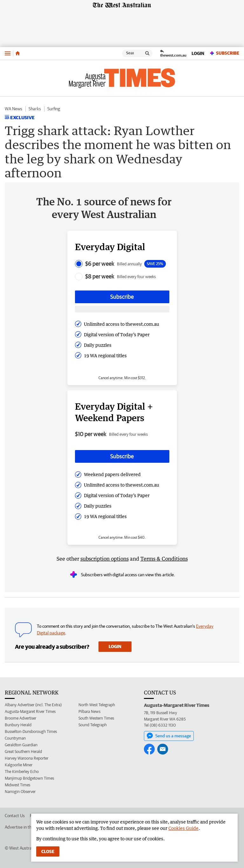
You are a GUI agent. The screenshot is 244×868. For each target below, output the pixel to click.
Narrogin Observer (20, 792)
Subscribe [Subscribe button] (122, 297)
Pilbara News (89, 711)
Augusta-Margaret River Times (30, 711)
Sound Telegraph (93, 725)
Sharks (35, 109)
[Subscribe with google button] (122, 309)
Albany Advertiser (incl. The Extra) (33, 705)
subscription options (105, 559)
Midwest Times (17, 785)
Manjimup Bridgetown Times (29, 778)
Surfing (54, 109)
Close (48, 851)
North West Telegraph (97, 705)
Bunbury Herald (18, 725)
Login (198, 53)
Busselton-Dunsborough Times (31, 731)
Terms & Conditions (164, 559)
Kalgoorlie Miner (19, 765)
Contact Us (15, 816)
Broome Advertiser (20, 718)
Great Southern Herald (23, 752)
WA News (14, 109)
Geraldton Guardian (21, 745)
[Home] (18, 53)
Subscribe (224, 53)
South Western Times (96, 718)
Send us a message (169, 736)
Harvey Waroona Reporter (27, 758)
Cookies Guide (183, 828)
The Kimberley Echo (22, 772)
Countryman (15, 738)
